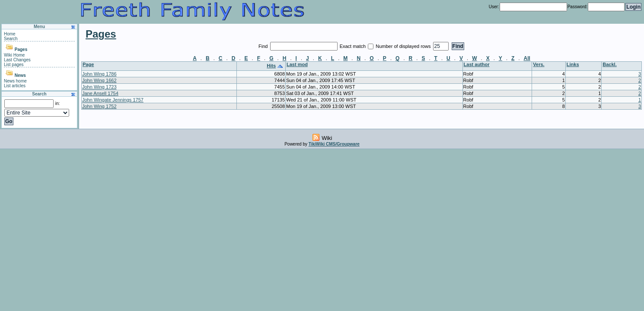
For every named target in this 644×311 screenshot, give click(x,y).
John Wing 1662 (99, 80)
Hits (271, 66)
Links (573, 64)
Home (10, 34)
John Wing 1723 (99, 87)
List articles (15, 86)
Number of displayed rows (404, 46)
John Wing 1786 (99, 74)
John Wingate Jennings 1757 (113, 100)
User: (494, 7)
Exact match (354, 46)
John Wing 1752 (99, 106)
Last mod (297, 64)
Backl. (609, 64)
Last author (477, 64)
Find (264, 46)
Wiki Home (14, 55)
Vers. (539, 64)
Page (88, 64)
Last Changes (17, 60)
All (527, 58)
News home (15, 81)
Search (11, 39)
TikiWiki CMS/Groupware (334, 144)
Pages (21, 49)
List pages (14, 65)
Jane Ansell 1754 (100, 93)
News (20, 75)
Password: (578, 7)
